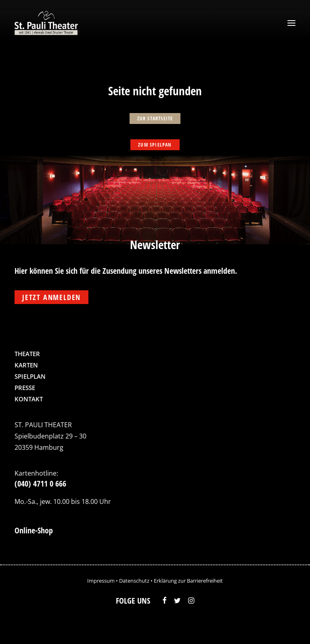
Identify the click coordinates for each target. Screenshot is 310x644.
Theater (27, 354)
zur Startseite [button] (155, 119)
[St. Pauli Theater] (47, 23)
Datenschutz (134, 581)
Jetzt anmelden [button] (51, 297)
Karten (26, 365)
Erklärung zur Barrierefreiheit (188, 581)
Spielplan (30, 376)
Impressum (101, 581)
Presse (25, 388)
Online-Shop (34, 530)
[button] (291, 23)
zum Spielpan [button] (155, 145)
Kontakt (29, 399)
